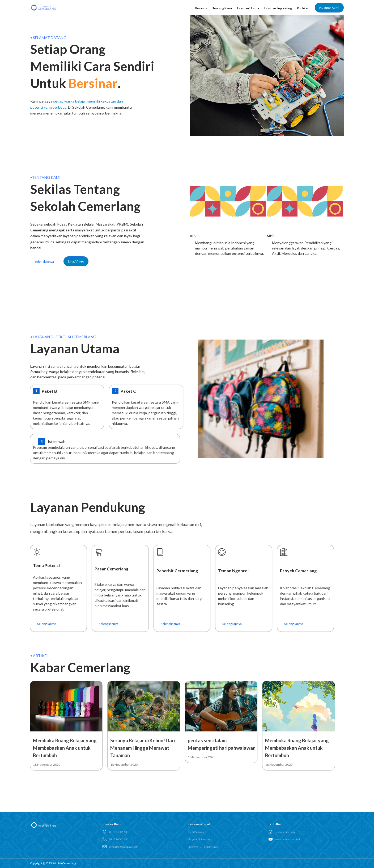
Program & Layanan (199, 839)
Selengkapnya (44, 262)
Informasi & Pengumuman (203, 847)
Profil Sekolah (196, 832)
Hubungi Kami (329, 8)
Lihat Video (76, 261)
